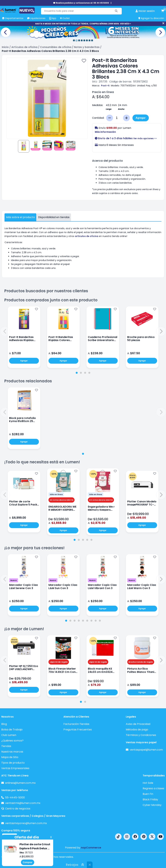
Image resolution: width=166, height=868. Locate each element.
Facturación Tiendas (76, 724)
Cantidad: (98, 118)
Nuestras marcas (12, 752)
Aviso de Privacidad (138, 724)
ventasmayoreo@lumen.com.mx (26, 823)
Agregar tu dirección (151, 18)
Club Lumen (9, 735)
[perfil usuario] (145, 11)
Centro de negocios (18, 809)
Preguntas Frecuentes (78, 730)
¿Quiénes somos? (12, 741)
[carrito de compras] (163, 11)
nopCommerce (91, 848)
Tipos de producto (13, 763)
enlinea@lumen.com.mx (20, 783)
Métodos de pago (137, 730)
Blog (4, 724)
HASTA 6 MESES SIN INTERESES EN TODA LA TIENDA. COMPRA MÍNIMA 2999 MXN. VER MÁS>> (83, 24)
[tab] (77, 373)
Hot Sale (148, 783)
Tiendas (6, 746)
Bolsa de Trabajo (12, 730)
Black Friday (150, 799)
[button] (5, 331)
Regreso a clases (153, 788)
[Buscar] (116, 11)
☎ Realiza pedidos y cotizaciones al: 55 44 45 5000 (81, 3)
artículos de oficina (87, 236)
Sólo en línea (56, 494)
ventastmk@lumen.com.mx (23, 803)
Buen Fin (148, 794)
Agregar (141, 118)
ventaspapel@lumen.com (146, 750)
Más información (105, 132)
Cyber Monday (152, 805)
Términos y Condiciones (141, 735)
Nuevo (14, 580)
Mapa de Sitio (10, 757)
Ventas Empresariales (15, 768)
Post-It (105, 86)
